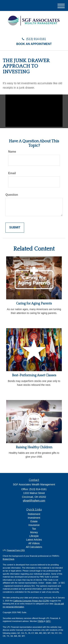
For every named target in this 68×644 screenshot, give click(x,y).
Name (12, 152)
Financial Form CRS (16, 550)
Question (12, 195)
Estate (34, 521)
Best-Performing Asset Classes (34, 375)
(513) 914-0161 (34, 39)
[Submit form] (15, 228)
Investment (34, 518)
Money (34, 532)
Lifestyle (34, 536)
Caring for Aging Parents (34, 304)
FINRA (41, 621)
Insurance (34, 525)
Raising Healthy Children (34, 447)
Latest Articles (34, 540)
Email (12, 173)
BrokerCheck (9, 559)
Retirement (34, 514)
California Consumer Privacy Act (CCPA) (31, 601)
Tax (34, 529)
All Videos (34, 543)
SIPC (48, 621)
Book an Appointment (34, 44)
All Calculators (34, 547)
